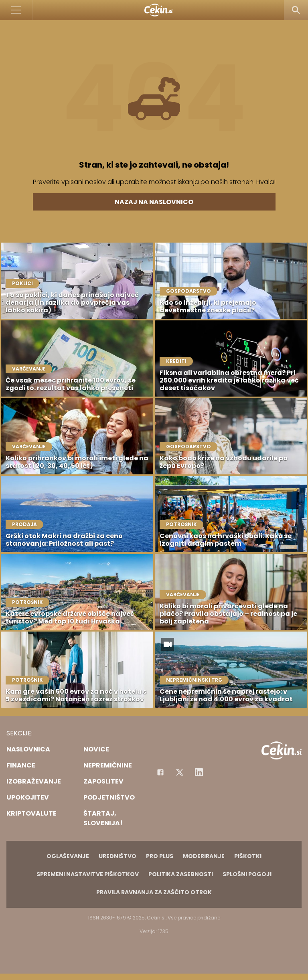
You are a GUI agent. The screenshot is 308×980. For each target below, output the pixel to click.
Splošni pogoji (247, 874)
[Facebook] (160, 772)
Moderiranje (204, 856)
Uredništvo (118, 856)
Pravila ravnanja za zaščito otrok (154, 892)
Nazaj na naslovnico (154, 202)
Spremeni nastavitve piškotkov (88, 874)
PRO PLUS (160, 856)
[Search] (296, 10)
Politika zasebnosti (181, 874)
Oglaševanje (68, 856)
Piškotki (248, 856)
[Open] (16, 10)
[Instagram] (199, 772)
